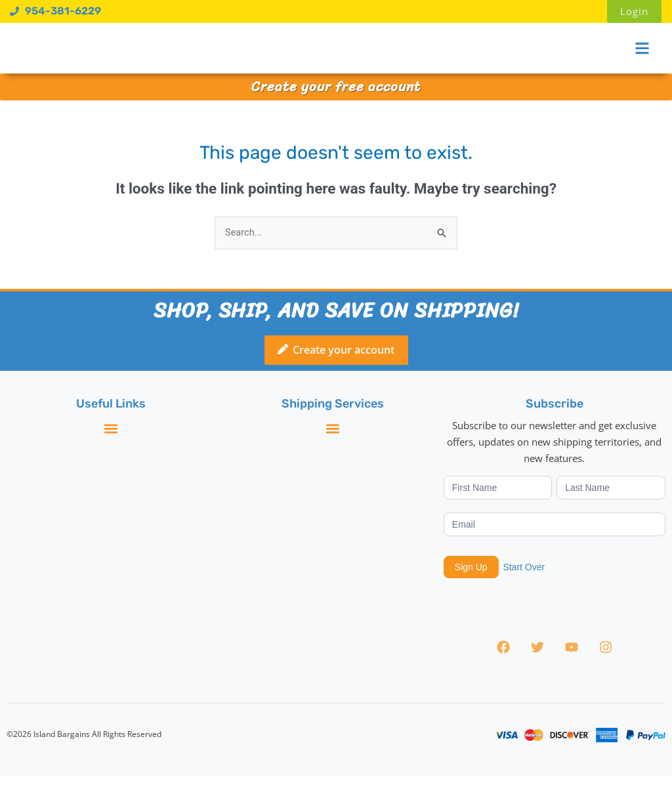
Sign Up (471, 592)
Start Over (524, 591)
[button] (111, 453)
